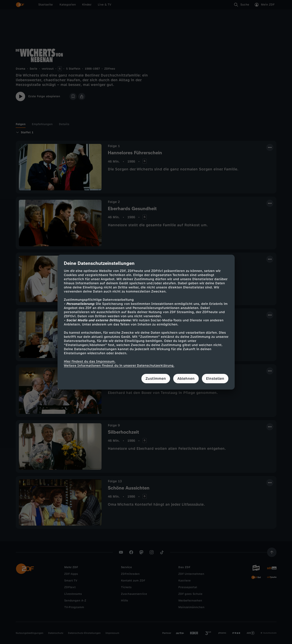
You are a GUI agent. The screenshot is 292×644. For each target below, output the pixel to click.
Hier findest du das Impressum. (90, 361)
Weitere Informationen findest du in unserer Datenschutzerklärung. (119, 366)
